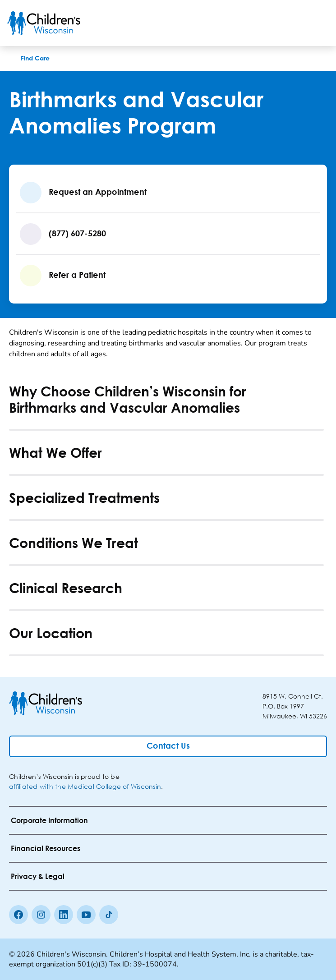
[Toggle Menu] (318, 23)
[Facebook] (18, 915)
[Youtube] (86, 915)
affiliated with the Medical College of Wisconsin (85, 786)
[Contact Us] (168, 746)
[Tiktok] (109, 915)
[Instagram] (41, 915)
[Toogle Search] (295, 23)
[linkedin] (64, 915)
